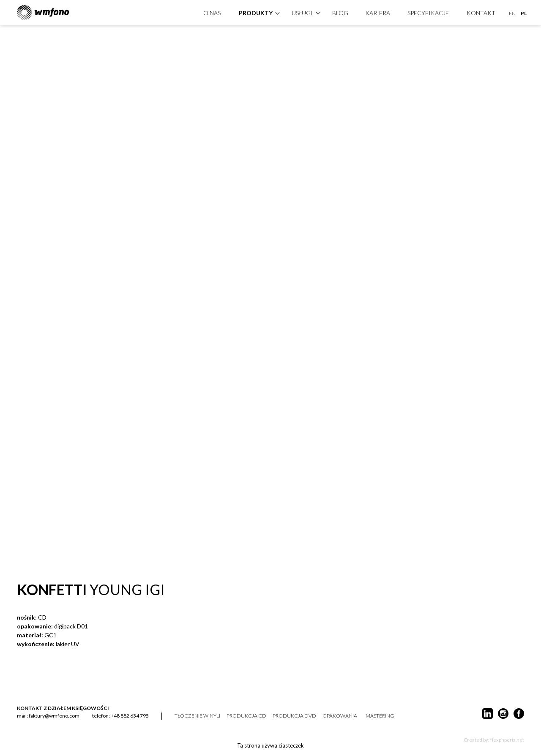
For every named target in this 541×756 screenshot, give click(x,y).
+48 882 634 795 (130, 716)
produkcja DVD (294, 716)
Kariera (378, 12)
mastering (380, 716)
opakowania (340, 716)
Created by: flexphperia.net (494, 740)
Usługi (302, 12)
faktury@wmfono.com (54, 716)
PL (524, 12)
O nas (212, 12)
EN (512, 12)
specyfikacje (428, 12)
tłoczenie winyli (197, 716)
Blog (340, 12)
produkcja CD (246, 716)
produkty (256, 12)
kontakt (481, 12)
